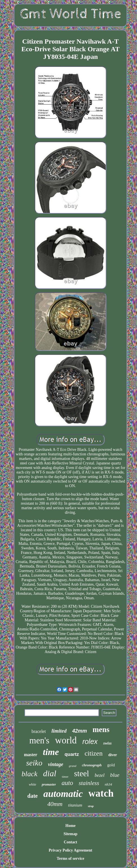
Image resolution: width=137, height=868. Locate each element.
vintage (56, 764)
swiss (107, 743)
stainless (89, 783)
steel (82, 773)
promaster (49, 784)
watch (101, 793)
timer (65, 777)
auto (67, 783)
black (29, 774)
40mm (55, 804)
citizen (94, 753)
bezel (100, 775)
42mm (79, 731)
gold (111, 765)
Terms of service (70, 859)
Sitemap (70, 834)
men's (39, 740)
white (32, 784)
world (66, 740)
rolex (90, 741)
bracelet (39, 731)
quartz (72, 754)
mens (101, 730)
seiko (34, 763)
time (51, 752)
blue (115, 775)
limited (59, 731)
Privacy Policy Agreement (70, 850)
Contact (70, 842)
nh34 (109, 784)
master (31, 755)
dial (50, 773)
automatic (63, 794)
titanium (75, 805)
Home (70, 826)
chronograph (92, 765)
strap (91, 806)
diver (113, 755)
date (33, 796)
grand (72, 766)
